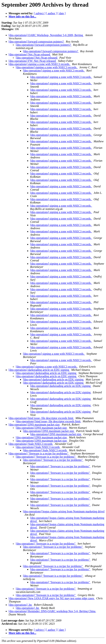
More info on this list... (22, 17)
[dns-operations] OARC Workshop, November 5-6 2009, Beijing (46, 35)
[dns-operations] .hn (21, 605)
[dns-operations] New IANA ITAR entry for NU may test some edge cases (52, 598)
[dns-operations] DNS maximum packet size (34, 425)
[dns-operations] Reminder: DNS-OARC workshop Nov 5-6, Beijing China (52, 611)
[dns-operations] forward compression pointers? (36, 42)
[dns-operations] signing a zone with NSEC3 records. (40, 64)
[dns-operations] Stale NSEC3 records (31, 444)
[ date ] (61, 13)
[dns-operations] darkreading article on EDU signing (39, 370)
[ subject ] (40, 13)
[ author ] (51, 13)
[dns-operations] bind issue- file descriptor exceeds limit (41, 418)
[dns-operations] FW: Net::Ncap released (33, 61)
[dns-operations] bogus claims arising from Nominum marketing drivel (64, 511)
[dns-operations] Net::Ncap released (30, 54)
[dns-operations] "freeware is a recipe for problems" (39, 453)
